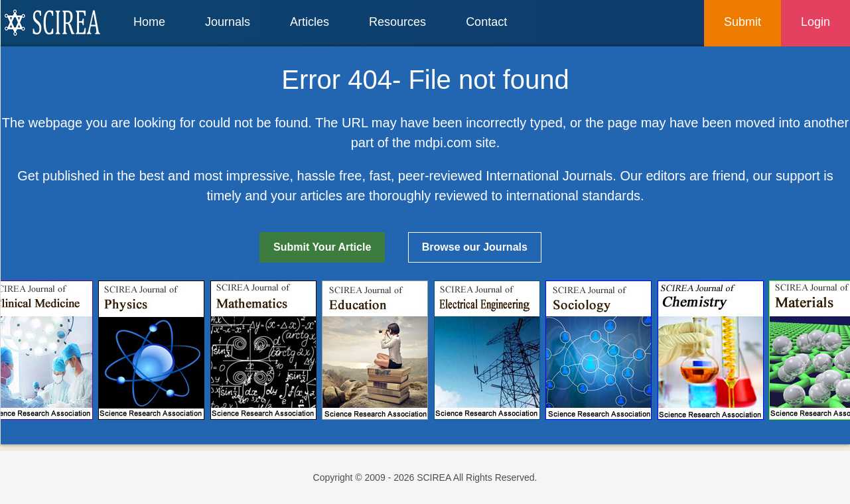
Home (149, 22)
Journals (228, 22)
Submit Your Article (322, 247)
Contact (486, 22)
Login (815, 22)
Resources (397, 22)
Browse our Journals (475, 247)
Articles (310, 22)
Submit (743, 22)
